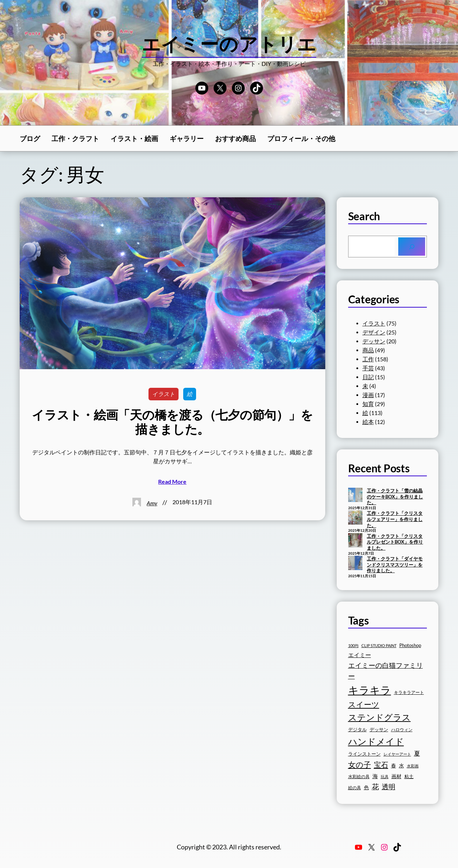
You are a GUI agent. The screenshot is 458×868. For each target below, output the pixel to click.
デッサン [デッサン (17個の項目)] (379, 730)
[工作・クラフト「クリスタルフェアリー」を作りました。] (355, 518)
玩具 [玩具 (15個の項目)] (385, 777)
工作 (368, 359)
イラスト (164, 394)
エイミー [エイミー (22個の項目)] (360, 655)
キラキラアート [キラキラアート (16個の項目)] (409, 692)
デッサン (374, 341)
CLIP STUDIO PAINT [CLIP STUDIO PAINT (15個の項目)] (379, 645)
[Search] (412, 247)
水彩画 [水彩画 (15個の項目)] (413, 766)
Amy (152, 503)
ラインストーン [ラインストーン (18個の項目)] (364, 754)
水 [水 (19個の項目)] (401, 765)
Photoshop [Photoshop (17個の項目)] (410, 645)
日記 (368, 377)
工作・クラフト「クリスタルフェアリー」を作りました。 (395, 519)
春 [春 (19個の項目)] (394, 765)
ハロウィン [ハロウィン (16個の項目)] (402, 730)
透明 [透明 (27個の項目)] (389, 787)
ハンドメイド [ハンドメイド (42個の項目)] (376, 741)
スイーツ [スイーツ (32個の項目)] (364, 704)
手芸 (368, 368)
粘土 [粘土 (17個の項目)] (409, 777)
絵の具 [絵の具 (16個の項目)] (355, 788)
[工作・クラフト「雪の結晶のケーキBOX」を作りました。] (355, 496)
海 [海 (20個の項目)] (375, 776)
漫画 (368, 395)
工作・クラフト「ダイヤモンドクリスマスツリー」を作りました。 (395, 565)
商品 (368, 350)
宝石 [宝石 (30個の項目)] (381, 765)
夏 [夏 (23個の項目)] (417, 753)
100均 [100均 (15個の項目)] (353, 645)
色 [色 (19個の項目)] (366, 787)
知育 (368, 404)
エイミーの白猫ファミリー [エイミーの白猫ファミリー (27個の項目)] (386, 671)
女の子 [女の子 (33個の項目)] (360, 765)
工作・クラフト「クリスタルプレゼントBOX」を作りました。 (395, 542)
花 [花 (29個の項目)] (375, 786)
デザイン (374, 332)
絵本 (368, 422)
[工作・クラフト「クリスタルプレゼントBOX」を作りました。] (355, 541)
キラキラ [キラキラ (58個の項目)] (370, 690)
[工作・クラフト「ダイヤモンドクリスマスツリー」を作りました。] (355, 564)
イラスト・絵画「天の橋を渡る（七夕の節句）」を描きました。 (172, 422)
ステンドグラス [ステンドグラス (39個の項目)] (379, 717)
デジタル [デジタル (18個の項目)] (357, 729)
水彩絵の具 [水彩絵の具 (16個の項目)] (359, 777)
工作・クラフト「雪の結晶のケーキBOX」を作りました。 (395, 496)
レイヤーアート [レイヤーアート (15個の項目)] (397, 754)
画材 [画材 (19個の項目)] (396, 776)
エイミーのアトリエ (229, 44)
